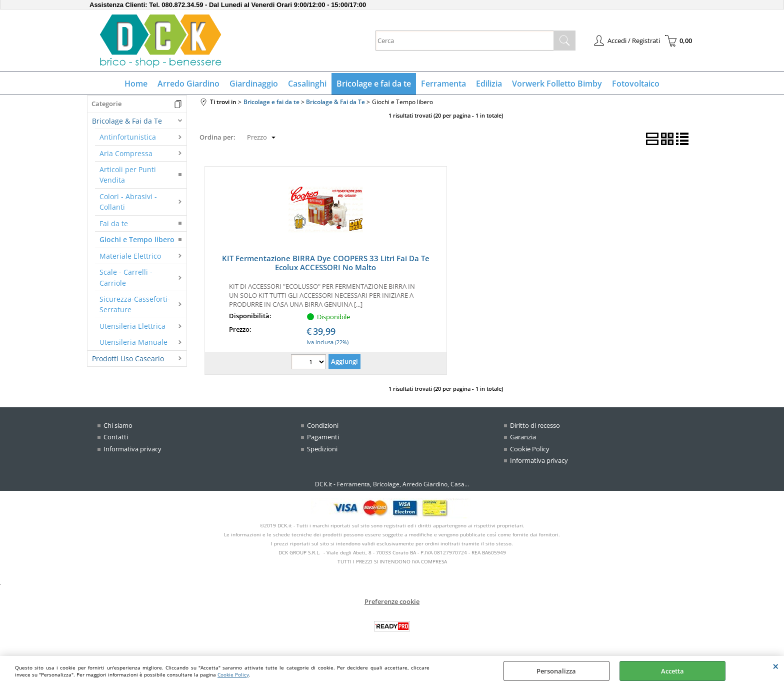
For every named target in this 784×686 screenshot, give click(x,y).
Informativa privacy (132, 449)
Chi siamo (118, 425)
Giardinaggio (254, 84)
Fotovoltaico (636, 84)
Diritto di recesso (535, 425)
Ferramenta (443, 84)
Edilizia (489, 84)
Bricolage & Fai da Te (127, 121)
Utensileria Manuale (133, 342)
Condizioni (323, 425)
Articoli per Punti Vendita (128, 175)
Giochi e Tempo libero (137, 239)
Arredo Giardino (188, 84)
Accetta (672, 671)
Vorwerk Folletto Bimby (557, 84)
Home (136, 84)
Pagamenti (323, 437)
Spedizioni (322, 449)
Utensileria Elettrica (132, 326)
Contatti (116, 437)
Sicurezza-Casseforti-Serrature (135, 304)
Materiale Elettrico (130, 256)
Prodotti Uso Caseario (128, 359)
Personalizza (556, 671)
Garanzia (523, 437)
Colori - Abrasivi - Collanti (128, 202)
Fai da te (114, 223)
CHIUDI (776, 666)
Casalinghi (307, 84)
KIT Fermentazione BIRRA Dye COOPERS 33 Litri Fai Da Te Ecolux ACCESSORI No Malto (326, 263)
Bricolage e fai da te (374, 84)
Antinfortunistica (128, 137)
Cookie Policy (233, 674)
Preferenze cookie (392, 601)
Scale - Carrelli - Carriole (126, 277)
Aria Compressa (126, 153)
